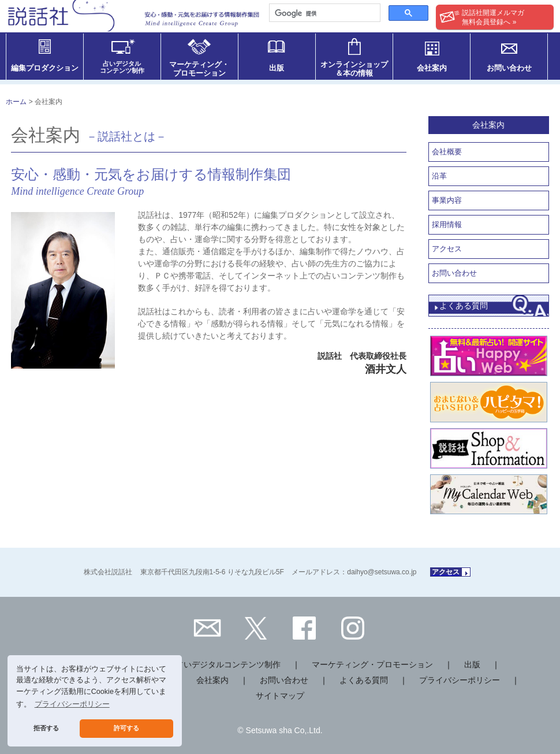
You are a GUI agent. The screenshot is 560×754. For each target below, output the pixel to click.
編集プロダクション (45, 68)
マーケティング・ (199, 69)
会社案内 (432, 68)
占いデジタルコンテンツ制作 (228, 664)
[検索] (324, 13)
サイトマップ (280, 696)
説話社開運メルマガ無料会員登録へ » (482, 17)
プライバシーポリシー (460, 680)
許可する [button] (126, 728)
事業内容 (447, 200)
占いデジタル (122, 67)
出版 (277, 68)
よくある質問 (464, 306)
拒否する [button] (46, 728)
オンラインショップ (354, 69)
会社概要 (447, 152)
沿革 (439, 176)
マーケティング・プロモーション (372, 664)
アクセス (447, 249)
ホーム (16, 102)
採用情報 (447, 224)
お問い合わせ (509, 68)
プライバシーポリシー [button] (72, 704)
